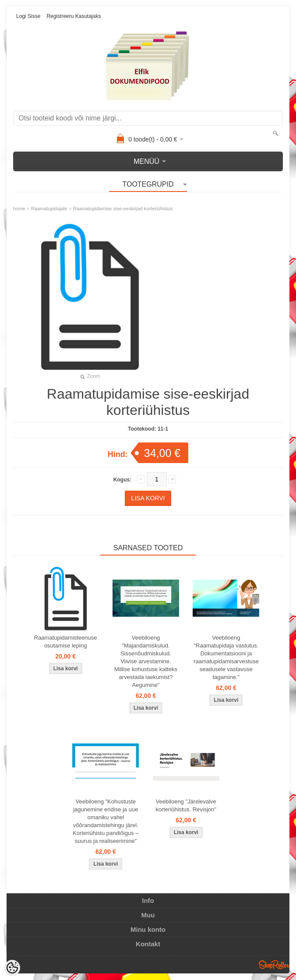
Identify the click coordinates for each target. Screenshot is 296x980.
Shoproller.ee (274, 965)
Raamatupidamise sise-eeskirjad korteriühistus (123, 209)
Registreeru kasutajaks (74, 16)
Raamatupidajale (49, 209)
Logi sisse (28, 16)
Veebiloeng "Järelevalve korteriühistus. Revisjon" (186, 805)
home (19, 209)
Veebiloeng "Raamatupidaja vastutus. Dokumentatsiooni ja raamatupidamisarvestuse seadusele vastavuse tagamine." (226, 657)
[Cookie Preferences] (12, 968)
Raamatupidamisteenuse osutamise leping (66, 642)
